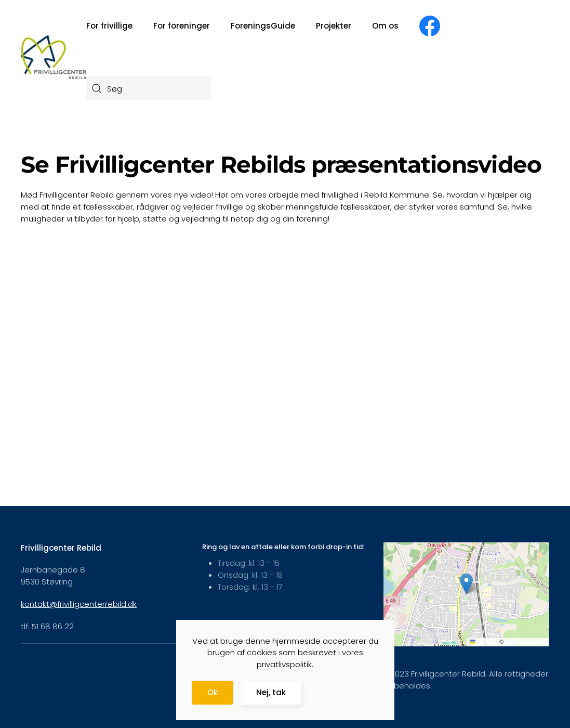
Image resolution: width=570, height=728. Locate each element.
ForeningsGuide (263, 26)
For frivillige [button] (109, 26)
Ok (213, 692)
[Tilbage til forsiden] (54, 57)
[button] (466, 584)
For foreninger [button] (182, 26)
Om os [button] (385, 26)
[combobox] (149, 88)
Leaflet (482, 642)
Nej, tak (271, 692)
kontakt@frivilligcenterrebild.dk (79, 604)
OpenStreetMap (526, 642)
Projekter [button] (334, 26)
